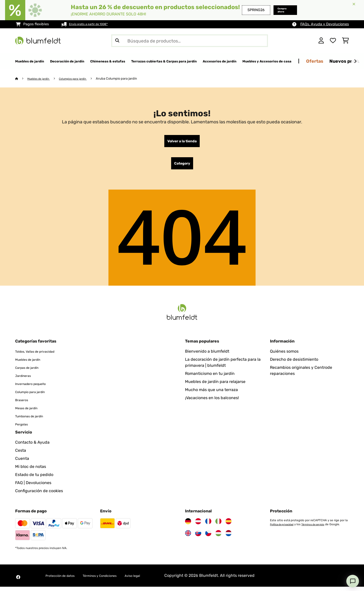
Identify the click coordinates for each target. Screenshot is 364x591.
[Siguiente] (355, 61)
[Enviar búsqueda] (117, 41)
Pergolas (23, 428)
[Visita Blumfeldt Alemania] (188, 526)
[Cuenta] (321, 41)
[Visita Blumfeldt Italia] (218, 526)
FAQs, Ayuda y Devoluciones (325, 24)
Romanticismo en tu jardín (210, 378)
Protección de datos (64, 580)
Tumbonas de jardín (34, 420)
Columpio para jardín (35, 396)
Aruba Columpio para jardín (128, 79)
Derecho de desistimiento (294, 364)
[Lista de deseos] (333, 41)
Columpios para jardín (81, 79)
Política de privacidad (285, 529)
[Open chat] (353, 581)
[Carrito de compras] (345, 41)
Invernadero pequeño (36, 388)
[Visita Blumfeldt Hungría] (218, 537)
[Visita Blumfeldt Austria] (198, 526)
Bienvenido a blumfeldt (207, 356)
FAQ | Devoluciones (33, 487)
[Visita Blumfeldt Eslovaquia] (198, 537)
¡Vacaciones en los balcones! (212, 402)
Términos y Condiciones (114, 580)
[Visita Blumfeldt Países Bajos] (229, 537)
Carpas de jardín (31, 372)
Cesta (21, 455)
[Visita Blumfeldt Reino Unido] (188, 537)
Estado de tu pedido (34, 479)
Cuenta (22, 463)
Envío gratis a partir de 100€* (94, 24)
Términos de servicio (321, 529)
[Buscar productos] (190, 41)
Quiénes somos (284, 356)
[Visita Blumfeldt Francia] (208, 526)
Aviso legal (155, 580)
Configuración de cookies (39, 495)
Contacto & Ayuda (32, 447)
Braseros (24, 404)
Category (182, 167)
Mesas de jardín (30, 412)
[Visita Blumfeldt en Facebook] (18, 581)
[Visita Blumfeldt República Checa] (208, 537)
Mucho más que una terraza (211, 394)
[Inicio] (22, 79)
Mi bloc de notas (31, 471)
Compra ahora (276, 10)
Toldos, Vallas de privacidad (41, 356)
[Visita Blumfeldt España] (229, 526)
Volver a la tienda (182, 142)
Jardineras (25, 380)
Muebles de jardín (42, 79)
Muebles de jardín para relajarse (215, 386)
